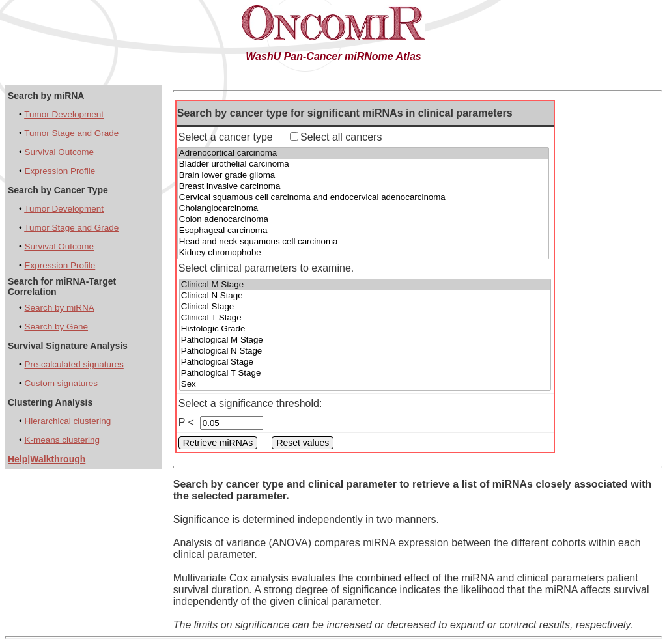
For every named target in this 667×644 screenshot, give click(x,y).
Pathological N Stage (365, 351)
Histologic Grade (365, 329)
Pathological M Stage (365, 340)
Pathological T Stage (365, 373)
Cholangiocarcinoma (363, 209)
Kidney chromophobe (363, 253)
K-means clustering (62, 440)
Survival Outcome (59, 152)
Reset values (303, 443)
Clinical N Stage (365, 296)
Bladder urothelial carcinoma (363, 164)
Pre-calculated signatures (74, 364)
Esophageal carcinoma (363, 231)
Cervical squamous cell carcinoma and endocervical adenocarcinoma (363, 198)
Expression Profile (60, 171)
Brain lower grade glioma (363, 175)
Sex (365, 385)
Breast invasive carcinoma (363, 187)
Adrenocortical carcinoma (363, 153)
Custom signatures (61, 383)
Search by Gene (56, 327)
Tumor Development (64, 114)
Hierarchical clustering (67, 421)
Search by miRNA (59, 308)
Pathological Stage (365, 362)
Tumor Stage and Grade (71, 133)
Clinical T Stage (365, 318)
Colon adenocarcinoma (363, 220)
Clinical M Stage (365, 285)
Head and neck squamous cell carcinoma (363, 242)
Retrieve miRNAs (218, 443)
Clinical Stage (365, 307)
